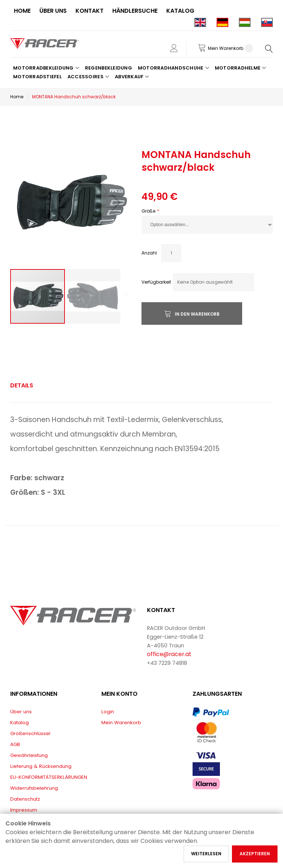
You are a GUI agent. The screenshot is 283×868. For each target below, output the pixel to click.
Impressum (24, 810)
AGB (15, 744)
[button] (116, 202)
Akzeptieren (255, 854)
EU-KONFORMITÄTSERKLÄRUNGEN (49, 777)
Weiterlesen (206, 854)
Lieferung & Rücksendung (41, 766)
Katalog (20, 723)
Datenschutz (25, 799)
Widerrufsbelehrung (34, 788)
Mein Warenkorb (121, 723)
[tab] (22, 386)
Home (17, 97)
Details (22, 385)
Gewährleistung (29, 755)
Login (108, 712)
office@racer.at (169, 654)
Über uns (21, 712)
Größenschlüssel (30, 733)
